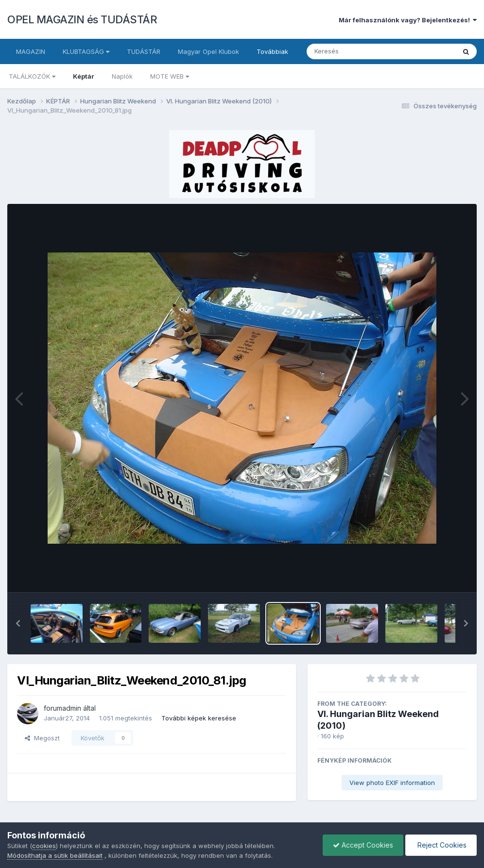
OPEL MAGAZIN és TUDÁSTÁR (82, 19)
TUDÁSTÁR (144, 51)
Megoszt (42, 738)
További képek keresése (199, 718)
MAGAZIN (31, 51)
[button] (18, 623)
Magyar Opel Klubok (208, 51)
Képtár (84, 76)
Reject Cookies (441, 845)
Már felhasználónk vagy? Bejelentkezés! (408, 20)
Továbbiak (272, 51)
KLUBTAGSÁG (86, 51)
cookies (44, 846)
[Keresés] (354, 51)
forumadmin (62, 708)
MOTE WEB (170, 76)
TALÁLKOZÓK (32, 76)
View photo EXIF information (392, 783)
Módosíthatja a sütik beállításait (55, 855)
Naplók (122, 76)
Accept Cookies (363, 845)
